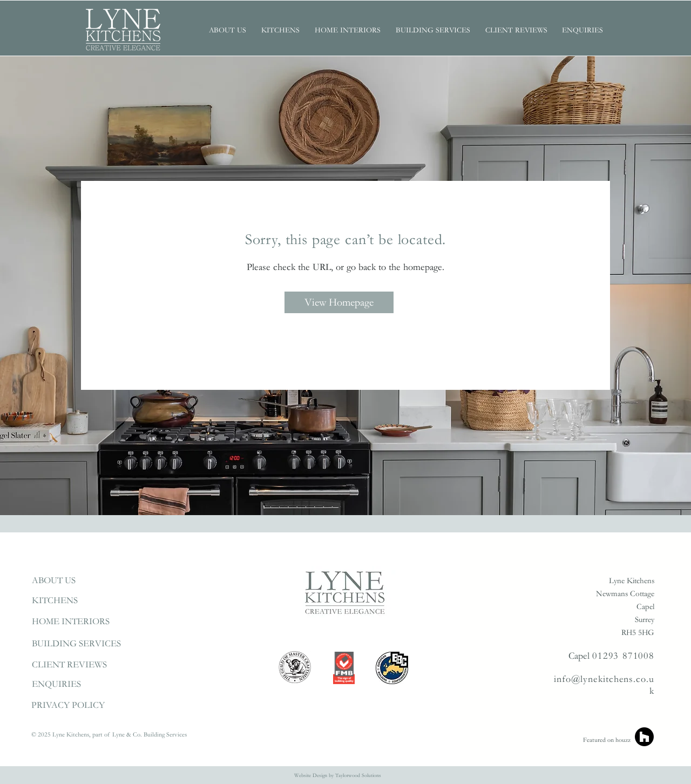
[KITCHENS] (83, 601)
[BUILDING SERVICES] (83, 644)
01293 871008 (623, 656)
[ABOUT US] (83, 581)
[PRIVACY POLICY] (82, 705)
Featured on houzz (607, 740)
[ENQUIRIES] (83, 684)
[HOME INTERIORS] (83, 622)
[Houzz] (644, 737)
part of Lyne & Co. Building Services (140, 735)
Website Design (311, 775)
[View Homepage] (339, 302)
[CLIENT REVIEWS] (83, 665)
